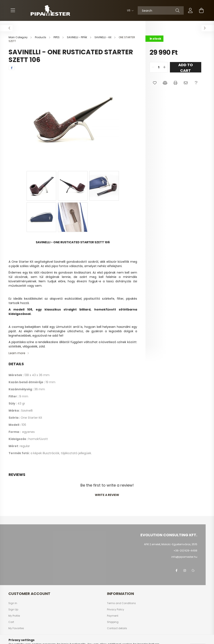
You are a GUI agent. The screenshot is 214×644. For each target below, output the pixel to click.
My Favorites (16, 628)
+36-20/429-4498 (185, 551)
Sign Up (13, 610)
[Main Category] (18, 37)
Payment (113, 616)
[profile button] (190, 10)
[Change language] (129, 10)
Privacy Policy (116, 610)
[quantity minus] (153, 67)
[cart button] (201, 10)
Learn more (17, 353)
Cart (11, 622)
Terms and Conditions (121, 603)
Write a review (107, 495)
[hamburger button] (13, 10)
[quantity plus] (164, 67)
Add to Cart (186, 67)
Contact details (117, 628)
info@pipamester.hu (184, 557)
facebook (176, 570)
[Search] (161, 10)
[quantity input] (159, 67)
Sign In (13, 603)
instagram (185, 570)
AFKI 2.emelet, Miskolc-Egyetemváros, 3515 (171, 544)
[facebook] (12, 68)
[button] (155, 83)
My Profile (14, 616)
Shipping (113, 622)
